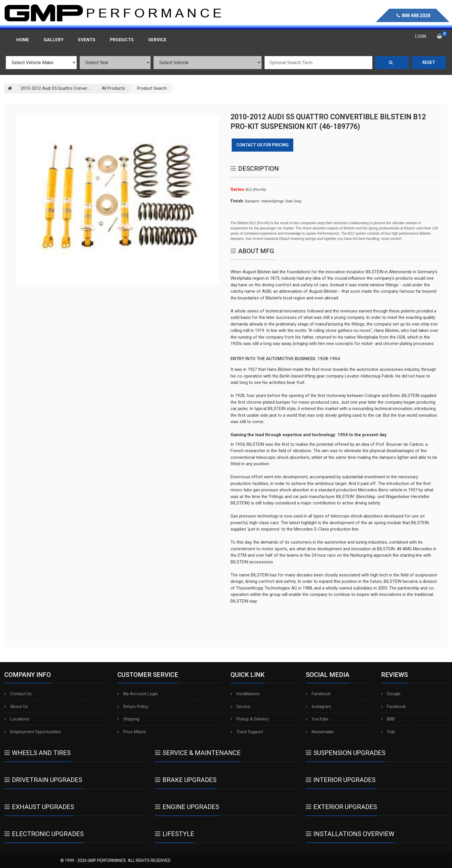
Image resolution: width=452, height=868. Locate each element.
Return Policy (133, 707)
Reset (429, 62)
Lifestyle (175, 834)
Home (23, 40)
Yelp (388, 732)
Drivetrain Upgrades (43, 780)
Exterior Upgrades (341, 807)
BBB (388, 719)
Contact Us (18, 694)
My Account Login (138, 694)
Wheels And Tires (37, 753)
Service (240, 707)
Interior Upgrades (341, 780)
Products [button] (122, 40)
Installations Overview (350, 834)
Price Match (132, 732)
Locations (17, 719)
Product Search (152, 88)
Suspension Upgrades (346, 753)
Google (391, 694)
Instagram (318, 707)
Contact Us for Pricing (262, 145)
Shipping (128, 719)
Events (87, 40)
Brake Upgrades (186, 780)
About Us (16, 707)
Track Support (247, 732)
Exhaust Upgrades (39, 807)
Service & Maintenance (198, 753)
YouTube (317, 719)
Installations (245, 694)
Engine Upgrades (187, 807)
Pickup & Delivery (250, 719)
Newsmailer (320, 732)
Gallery (54, 40)
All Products (113, 88)
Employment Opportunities (33, 732)
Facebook (318, 694)
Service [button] (157, 40)
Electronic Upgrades (44, 834)
